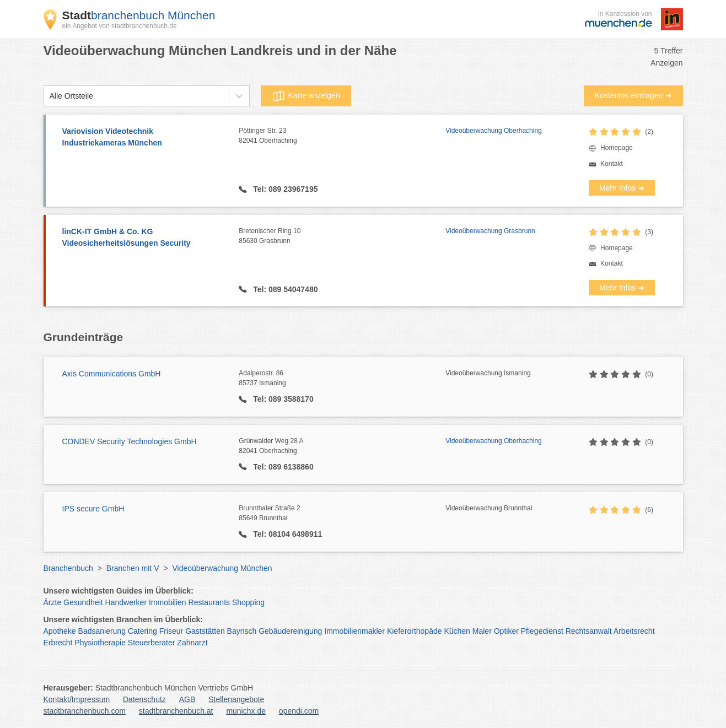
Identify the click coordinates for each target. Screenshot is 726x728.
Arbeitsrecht (634, 631)
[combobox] (50, 96)
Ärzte (53, 602)
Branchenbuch (68, 568)
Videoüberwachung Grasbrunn (490, 231)
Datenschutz (144, 699)
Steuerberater (152, 643)
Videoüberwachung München (222, 568)
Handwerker (126, 602)
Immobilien (168, 602)
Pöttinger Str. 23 (342, 136)
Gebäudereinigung (290, 631)
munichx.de (246, 711)
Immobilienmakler (354, 631)
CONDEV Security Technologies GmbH (130, 441)
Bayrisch (242, 631)
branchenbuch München (139, 15)
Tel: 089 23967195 (284, 189)
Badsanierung (102, 631)
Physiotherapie (100, 643)
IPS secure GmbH (93, 509)
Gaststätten (205, 631)
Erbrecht (58, 643)
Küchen (457, 631)
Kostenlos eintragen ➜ (633, 95)
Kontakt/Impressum (77, 699)
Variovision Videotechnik (145, 138)
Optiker (506, 631)
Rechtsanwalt (589, 631)
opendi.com (299, 711)
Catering (142, 631)
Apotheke (60, 631)
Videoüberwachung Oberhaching (494, 131)
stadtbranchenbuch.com (85, 711)
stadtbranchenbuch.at (176, 711)
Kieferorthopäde (415, 631)
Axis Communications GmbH (112, 374)
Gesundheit (83, 602)
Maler (482, 631)
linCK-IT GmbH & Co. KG (145, 238)
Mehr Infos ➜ (622, 188)
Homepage (617, 148)
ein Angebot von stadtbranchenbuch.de (120, 26)
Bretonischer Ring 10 (342, 236)
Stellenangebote (236, 699)
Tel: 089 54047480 (284, 289)
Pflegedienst (542, 631)
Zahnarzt (192, 643)
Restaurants (209, 602)
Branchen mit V (133, 568)
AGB (187, 699)
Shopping (248, 602)
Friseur (171, 631)
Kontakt (612, 164)
